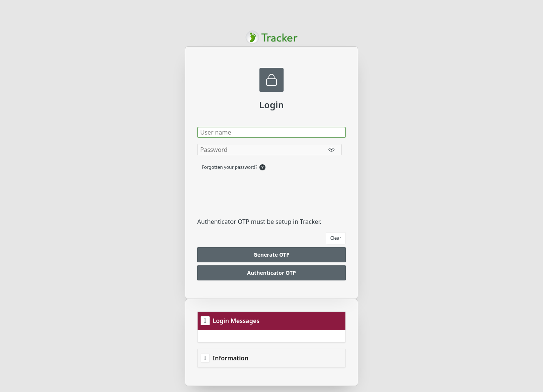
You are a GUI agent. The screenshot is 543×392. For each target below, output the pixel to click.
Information (231, 358)
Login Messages (236, 321)
